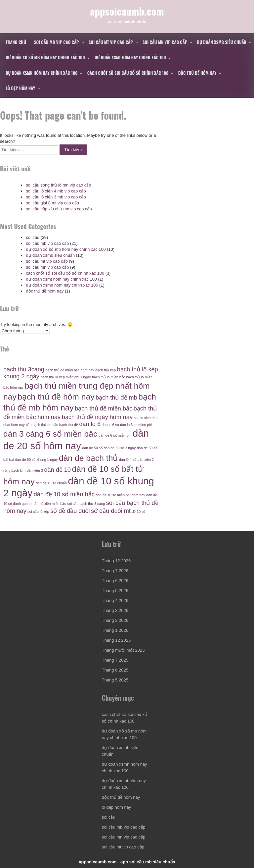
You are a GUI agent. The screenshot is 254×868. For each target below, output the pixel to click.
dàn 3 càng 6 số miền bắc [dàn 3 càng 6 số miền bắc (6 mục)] (50, 434)
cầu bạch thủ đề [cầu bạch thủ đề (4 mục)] (65, 425)
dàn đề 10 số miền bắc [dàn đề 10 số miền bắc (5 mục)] (64, 494)
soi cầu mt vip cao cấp (111, 42)
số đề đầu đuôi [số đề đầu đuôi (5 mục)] (70, 511)
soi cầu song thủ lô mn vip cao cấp (58, 185)
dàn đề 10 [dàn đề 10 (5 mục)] (57, 470)
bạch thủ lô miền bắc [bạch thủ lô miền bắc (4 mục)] (108, 377)
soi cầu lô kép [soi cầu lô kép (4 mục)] (38, 512)
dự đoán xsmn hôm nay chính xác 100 (42, 73)
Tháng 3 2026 (115, 610)
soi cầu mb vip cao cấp (57, 42)
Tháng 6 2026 (115, 581)
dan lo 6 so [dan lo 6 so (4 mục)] (110, 425)
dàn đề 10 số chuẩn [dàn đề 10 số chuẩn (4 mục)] (51, 483)
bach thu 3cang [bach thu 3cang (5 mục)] (24, 369)
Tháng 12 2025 (116, 640)
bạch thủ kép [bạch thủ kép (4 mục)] (106, 370)
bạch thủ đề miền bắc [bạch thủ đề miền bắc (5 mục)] (104, 408)
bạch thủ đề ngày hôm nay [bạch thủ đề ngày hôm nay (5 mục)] (97, 417)
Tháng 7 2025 (115, 660)
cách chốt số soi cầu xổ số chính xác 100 (128, 73)
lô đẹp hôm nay (20, 88)
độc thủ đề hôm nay (197, 73)
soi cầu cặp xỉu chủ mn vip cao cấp (59, 209)
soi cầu (32, 237)
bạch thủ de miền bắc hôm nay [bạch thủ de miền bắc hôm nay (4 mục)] (70, 370)
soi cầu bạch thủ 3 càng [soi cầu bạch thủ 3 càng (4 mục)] (86, 504)
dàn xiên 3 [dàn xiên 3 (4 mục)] (35, 470)
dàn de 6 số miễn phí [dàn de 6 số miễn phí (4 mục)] (115, 435)
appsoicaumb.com (127, 11)
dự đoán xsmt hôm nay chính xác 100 (130, 57)
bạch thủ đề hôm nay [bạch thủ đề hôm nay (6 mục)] (56, 397)
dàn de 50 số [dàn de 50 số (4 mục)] (92, 448)
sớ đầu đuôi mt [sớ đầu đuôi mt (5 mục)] (111, 511)
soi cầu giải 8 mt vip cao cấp (52, 203)
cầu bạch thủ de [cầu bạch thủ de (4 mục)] (39, 425)
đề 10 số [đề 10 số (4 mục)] (138, 512)
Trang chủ (16, 42)
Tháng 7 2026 (115, 571)
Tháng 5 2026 (115, 591)
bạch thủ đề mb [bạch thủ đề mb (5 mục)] (116, 398)
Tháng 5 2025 (115, 680)
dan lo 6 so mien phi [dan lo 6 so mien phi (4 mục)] (136, 425)
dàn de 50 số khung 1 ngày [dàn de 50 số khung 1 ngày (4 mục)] (37, 460)
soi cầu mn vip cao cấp (165, 42)
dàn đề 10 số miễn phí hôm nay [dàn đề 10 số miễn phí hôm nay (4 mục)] (120, 495)
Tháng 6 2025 (115, 670)
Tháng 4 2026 (115, 600)
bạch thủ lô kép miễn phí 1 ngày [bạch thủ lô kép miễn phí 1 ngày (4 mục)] (65, 377)
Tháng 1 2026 (115, 630)
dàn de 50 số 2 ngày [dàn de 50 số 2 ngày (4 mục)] (120, 448)
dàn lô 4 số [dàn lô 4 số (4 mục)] (128, 460)
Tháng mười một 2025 (123, 650)
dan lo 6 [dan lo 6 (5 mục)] (90, 424)
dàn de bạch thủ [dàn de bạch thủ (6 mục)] (88, 458)
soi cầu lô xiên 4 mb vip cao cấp (56, 191)
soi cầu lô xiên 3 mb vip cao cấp (56, 197)
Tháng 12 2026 (116, 561)
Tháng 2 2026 (115, 620)
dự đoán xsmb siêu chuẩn (222, 42)
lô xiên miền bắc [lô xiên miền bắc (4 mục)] (53, 504)
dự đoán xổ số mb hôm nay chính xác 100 (45, 57)
